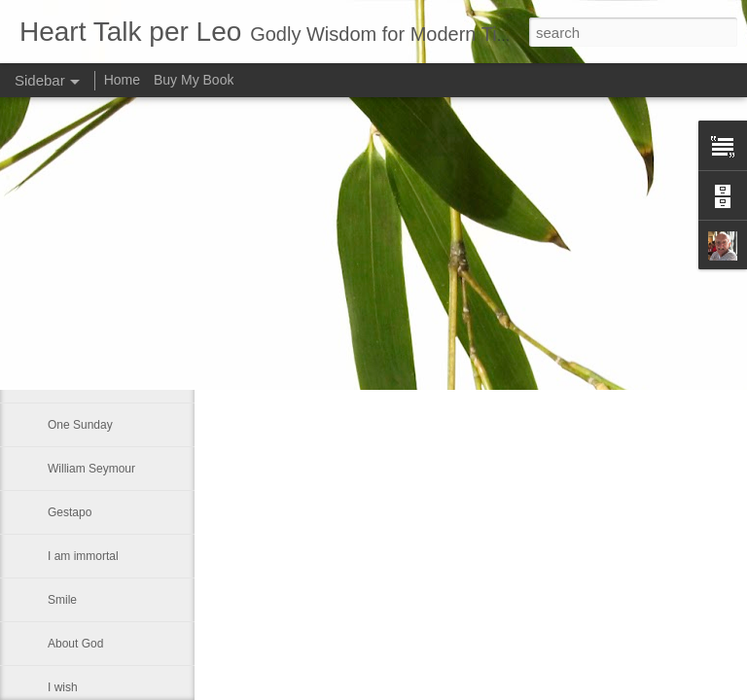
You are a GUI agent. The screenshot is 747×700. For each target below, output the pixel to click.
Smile (62, 600)
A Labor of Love (89, 381)
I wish (63, 687)
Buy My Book (194, 80)
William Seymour (91, 469)
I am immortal (83, 556)
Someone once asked (104, 337)
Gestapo (70, 512)
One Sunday (80, 425)
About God (75, 644)
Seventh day (80, 294)
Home (122, 80)
